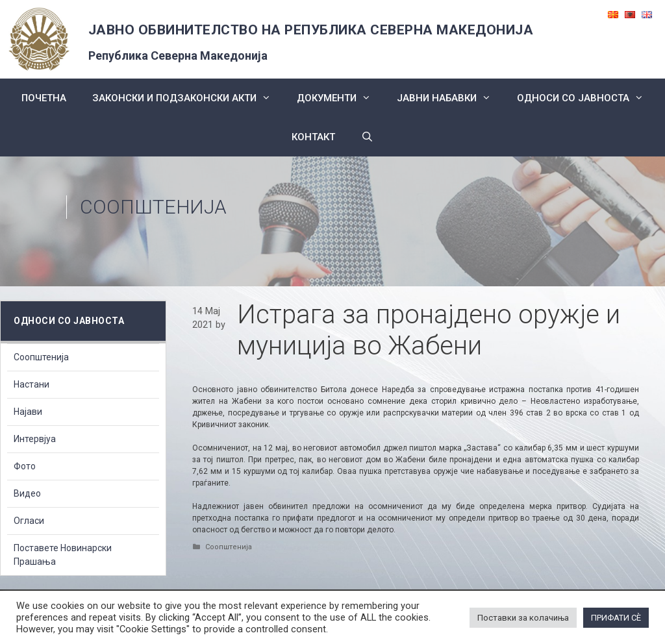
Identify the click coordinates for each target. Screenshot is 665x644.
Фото (25, 466)
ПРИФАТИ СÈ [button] (616, 618)
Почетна (44, 98)
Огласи (29, 521)
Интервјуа (35, 439)
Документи (340, 98)
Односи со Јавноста (587, 98)
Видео (27, 493)
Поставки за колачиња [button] (523, 618)
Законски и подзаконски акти (188, 98)
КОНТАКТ (313, 137)
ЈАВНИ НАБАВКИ (450, 98)
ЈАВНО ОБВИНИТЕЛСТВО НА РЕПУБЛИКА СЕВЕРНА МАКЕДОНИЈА (311, 30)
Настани (31, 384)
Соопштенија (153, 207)
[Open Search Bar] (367, 137)
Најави (28, 412)
